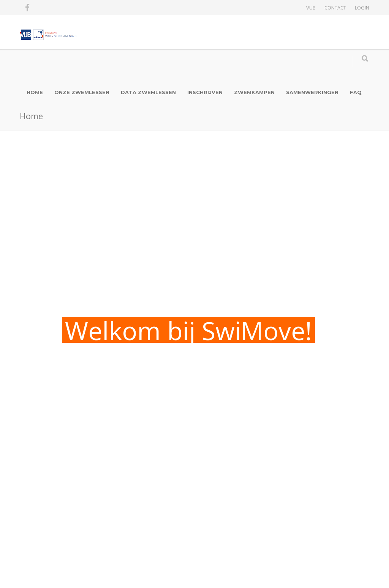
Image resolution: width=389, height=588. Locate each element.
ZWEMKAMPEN (254, 92)
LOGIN (362, 8)
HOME (35, 92)
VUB (311, 8)
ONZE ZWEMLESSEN (82, 92)
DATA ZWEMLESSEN (148, 92)
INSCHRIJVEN (205, 92)
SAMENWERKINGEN (312, 92)
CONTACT (335, 8)
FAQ (356, 92)
